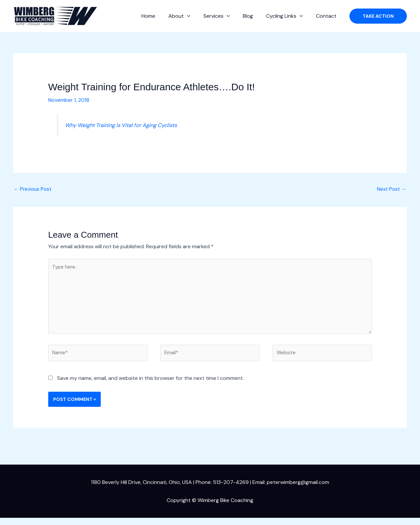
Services (226, 16)
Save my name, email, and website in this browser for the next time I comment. (150, 385)
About (191, 16)
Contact (327, 16)
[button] (199, 16)
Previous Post (33, 190)
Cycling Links (288, 16)
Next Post (391, 190)
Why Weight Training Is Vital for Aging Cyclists (127, 125)
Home (163, 16)
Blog (254, 16)
